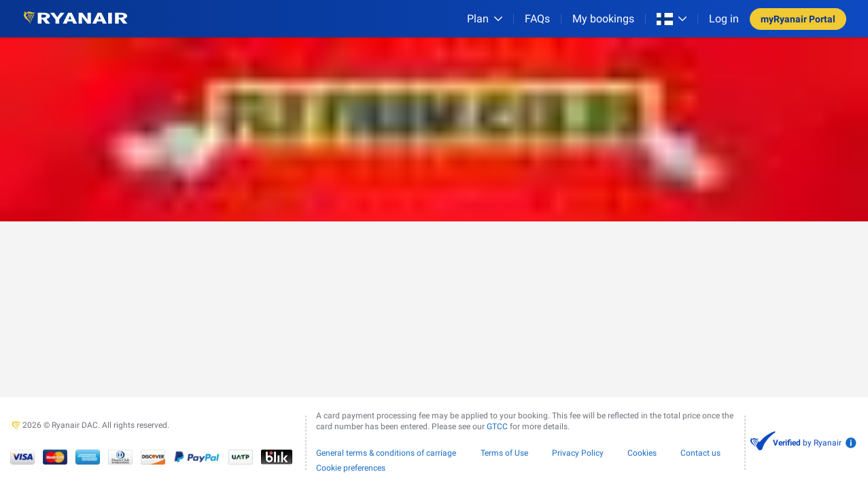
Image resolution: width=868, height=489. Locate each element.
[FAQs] (537, 19)
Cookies (642, 453)
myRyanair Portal (798, 19)
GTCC (497, 427)
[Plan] (485, 19)
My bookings (603, 19)
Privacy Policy (578, 453)
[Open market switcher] (672, 19)
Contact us (700, 453)
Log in (724, 19)
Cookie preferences (351, 468)
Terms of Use (504, 453)
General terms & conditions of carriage (386, 453)
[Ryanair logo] (75, 19)
